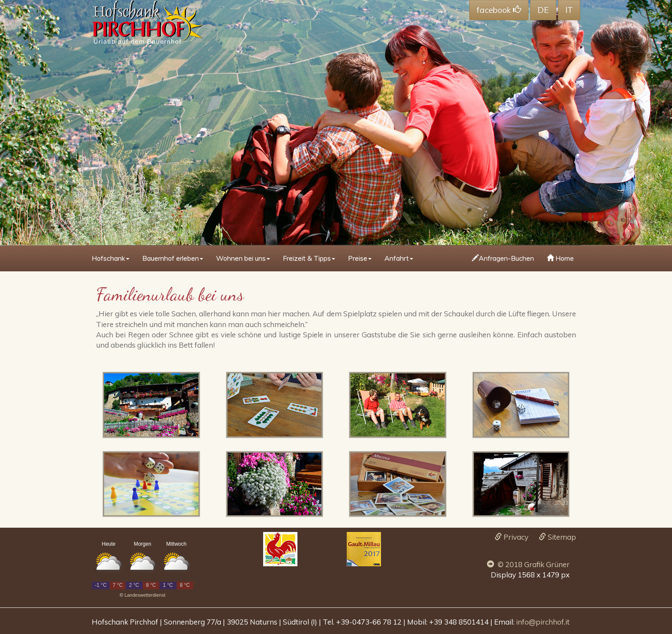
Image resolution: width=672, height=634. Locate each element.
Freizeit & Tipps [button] (309, 258)
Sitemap (557, 537)
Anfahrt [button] (399, 258)
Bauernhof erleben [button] (173, 258)
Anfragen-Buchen (503, 258)
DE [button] (543, 10)
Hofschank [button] (111, 258)
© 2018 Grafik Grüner (528, 564)
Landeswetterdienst (145, 595)
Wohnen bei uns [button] (243, 258)
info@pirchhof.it (543, 622)
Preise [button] (360, 258)
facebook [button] (499, 10)
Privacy (511, 537)
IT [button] (569, 10)
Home (560, 258)
